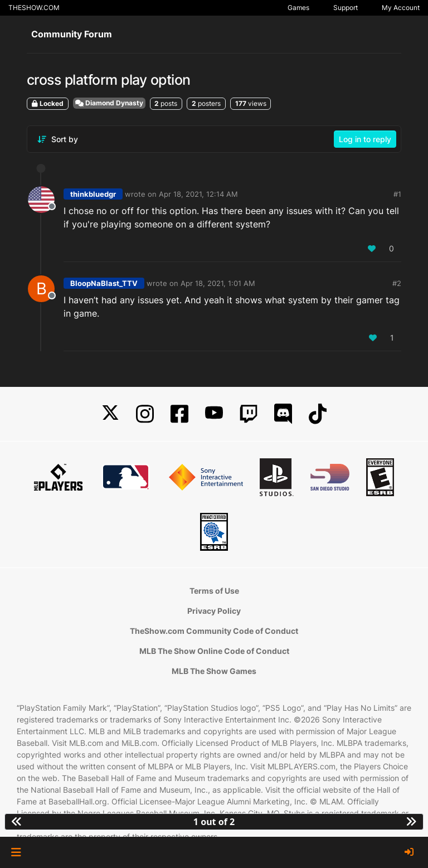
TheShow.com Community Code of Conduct (214, 631)
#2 (397, 283)
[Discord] (283, 414)
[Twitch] (249, 414)
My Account (401, 8)
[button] (16, 852)
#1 (397, 194)
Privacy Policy (214, 611)
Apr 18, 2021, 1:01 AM (218, 283)
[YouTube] (214, 414)
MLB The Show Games (214, 671)
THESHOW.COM (34, 8)
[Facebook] (179, 414)
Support (346, 8)
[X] (110, 414)
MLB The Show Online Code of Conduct (214, 651)
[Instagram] (145, 414)
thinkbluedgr (93, 194)
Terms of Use (214, 591)
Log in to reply (365, 139)
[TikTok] (318, 414)
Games (298, 8)
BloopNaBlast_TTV (104, 283)
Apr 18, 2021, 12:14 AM (198, 194)
